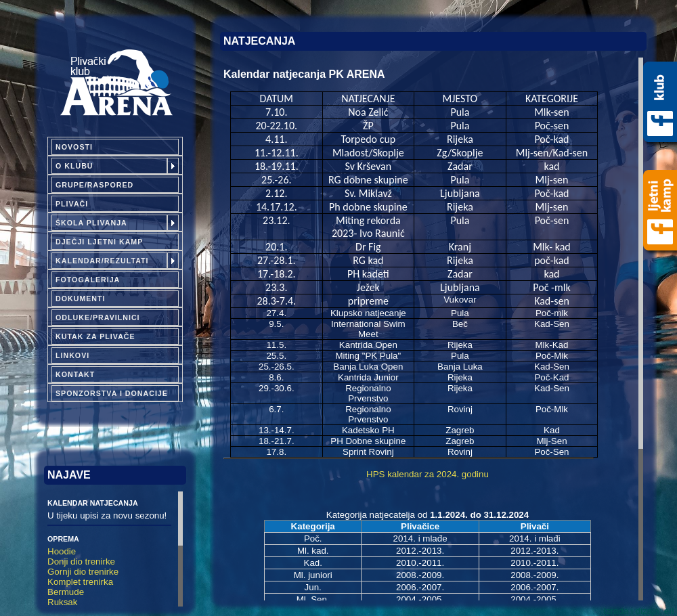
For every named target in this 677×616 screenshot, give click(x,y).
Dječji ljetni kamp (99, 242)
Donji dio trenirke (81, 562)
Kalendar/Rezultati (102, 261)
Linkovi (72, 355)
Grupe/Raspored (94, 185)
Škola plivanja (91, 223)
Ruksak (62, 602)
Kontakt (75, 374)
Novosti (74, 147)
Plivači (72, 204)
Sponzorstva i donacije (112, 393)
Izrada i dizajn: (639, 611)
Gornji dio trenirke (83, 572)
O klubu (74, 166)
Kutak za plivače (95, 336)
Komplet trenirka (80, 582)
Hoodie (62, 551)
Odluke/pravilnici (98, 317)
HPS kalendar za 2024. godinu (428, 474)
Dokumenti (81, 299)
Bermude (66, 592)
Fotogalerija (88, 280)
